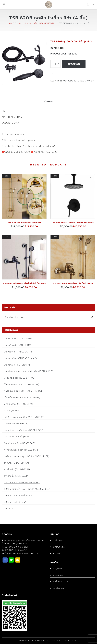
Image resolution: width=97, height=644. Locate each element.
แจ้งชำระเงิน (58, 588)
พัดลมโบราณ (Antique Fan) (19, 404)
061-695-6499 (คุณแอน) (16, 547)
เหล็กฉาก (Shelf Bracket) (18, 365)
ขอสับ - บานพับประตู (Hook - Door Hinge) (27, 456)
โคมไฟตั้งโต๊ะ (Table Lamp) (18, 352)
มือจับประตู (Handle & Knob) (20, 378)
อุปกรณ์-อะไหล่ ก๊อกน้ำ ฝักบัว (18, 496)
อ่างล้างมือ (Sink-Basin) (17, 469)
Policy (74, 641)
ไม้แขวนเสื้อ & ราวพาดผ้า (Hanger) (22, 384)
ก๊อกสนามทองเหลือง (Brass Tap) (21, 450)
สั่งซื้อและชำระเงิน (61, 582)
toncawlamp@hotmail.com (26, 553)
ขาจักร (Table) (12, 411)
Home (11, 23)
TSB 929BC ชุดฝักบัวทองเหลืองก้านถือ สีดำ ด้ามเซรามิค (24, 283)
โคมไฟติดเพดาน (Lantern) (18, 339)
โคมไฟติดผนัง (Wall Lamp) (18, 345)
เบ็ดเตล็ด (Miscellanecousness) (22, 398)
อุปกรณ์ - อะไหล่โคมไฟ (15, 502)
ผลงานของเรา (59, 547)
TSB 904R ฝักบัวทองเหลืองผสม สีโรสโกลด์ (24, 223)
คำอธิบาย (48, 101)
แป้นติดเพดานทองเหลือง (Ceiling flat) (24, 417)
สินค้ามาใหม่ (10, 509)
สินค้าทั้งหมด (59, 540)
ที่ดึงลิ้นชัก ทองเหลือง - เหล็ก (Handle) (24, 391)
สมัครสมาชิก (59, 575)
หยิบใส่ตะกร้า (74, 64)
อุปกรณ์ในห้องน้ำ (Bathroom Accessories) (27, 489)
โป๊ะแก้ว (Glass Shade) (16, 424)
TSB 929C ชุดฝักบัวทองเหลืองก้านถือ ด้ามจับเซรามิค (73, 283)
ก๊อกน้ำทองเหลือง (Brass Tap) (20, 443)
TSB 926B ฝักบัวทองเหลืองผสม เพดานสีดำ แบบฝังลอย (73, 223)
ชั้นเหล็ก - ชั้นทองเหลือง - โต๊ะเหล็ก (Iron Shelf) (29, 371)
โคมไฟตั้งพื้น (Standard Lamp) (20, 358)
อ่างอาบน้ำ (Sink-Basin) (17, 476)
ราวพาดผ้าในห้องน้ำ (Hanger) (19, 437)
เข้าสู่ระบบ (57, 569)
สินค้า (19, 23)
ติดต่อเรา (57, 553)
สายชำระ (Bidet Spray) (17, 463)
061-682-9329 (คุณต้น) (16, 550)
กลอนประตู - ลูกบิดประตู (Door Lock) (24, 430)
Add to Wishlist (53, 73)
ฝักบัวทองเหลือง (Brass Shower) (40, 23)
